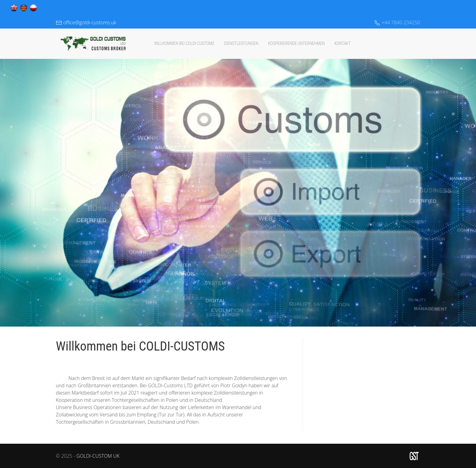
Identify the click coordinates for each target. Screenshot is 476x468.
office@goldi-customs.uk (86, 22)
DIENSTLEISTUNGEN (241, 43)
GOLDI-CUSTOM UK (98, 456)
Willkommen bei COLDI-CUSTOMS (184, 43)
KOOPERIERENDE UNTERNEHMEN (296, 43)
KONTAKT (343, 43)
